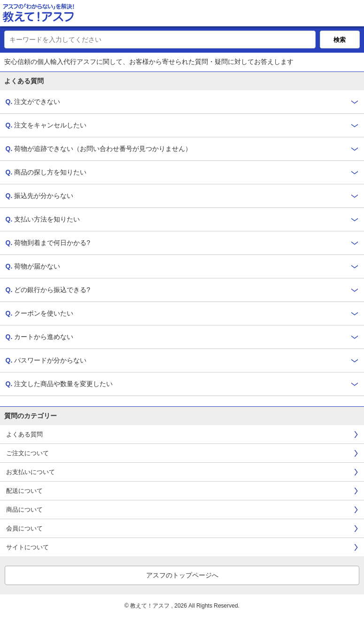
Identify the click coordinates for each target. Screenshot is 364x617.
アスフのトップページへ (182, 575)
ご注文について (27, 453)
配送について (24, 491)
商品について (24, 510)
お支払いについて (31, 472)
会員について (24, 528)
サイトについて (27, 547)
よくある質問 (24, 434)
